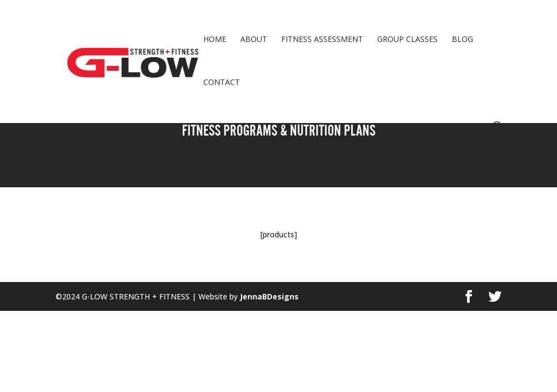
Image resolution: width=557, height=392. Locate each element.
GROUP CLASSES (407, 40)
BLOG (462, 40)
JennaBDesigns (268, 296)
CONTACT (222, 83)
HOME (215, 40)
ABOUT (254, 40)
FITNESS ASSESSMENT (322, 40)
